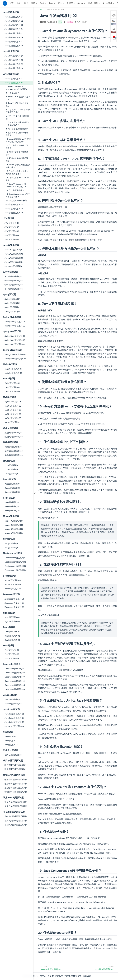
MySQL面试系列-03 (13, 410)
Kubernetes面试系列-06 (15, 689)
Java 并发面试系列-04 (14, 209)
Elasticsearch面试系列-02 (15, 562)
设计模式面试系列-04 (14, 289)
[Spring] (82, 3)
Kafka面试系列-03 (12, 392)
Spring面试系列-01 (12, 299)
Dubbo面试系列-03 (13, 492)
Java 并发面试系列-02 (14, 83)
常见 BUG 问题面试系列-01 (16, 802)
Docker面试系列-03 (13, 589)
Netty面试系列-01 (12, 544)
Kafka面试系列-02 (12, 387)
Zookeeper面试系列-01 (14, 599)
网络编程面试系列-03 (14, 455)
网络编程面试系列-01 (14, 447)
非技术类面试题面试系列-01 (16, 816)
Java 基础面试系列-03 (14, 25)
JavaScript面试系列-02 (14, 718)
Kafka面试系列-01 (12, 383)
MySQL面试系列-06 (13, 422)
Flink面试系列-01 (12, 650)
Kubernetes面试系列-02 (15, 673)
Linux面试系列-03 (12, 474)
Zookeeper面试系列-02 (14, 603)
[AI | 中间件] (109, 3)
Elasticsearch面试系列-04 (15, 570)
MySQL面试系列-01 (13, 402)
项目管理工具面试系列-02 (15, 769)
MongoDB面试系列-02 (14, 525)
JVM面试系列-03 (12, 231)
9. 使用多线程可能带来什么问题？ (17, 134)
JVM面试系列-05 (12, 240)
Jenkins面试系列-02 (13, 704)
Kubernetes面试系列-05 (15, 685)
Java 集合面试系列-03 (14, 64)
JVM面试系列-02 (12, 227)
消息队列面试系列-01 (14, 433)
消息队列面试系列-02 (14, 437)
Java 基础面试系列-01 (14, 17)
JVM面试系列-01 (12, 223)
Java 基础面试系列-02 (14, 21)
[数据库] (71, 3)
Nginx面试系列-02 (12, 622)
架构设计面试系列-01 (14, 755)
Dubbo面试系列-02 (13, 488)
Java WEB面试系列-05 (14, 266)
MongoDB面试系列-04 (14, 533)
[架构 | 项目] (94, 3)
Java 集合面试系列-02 (14, 60)
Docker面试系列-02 (13, 585)
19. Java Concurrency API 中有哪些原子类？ (18, 195)
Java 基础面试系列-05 (14, 33)
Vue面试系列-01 (11, 737)
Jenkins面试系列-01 (13, 700)
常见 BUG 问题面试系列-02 (16, 806)
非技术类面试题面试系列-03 (16, 825)
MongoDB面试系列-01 (14, 521)
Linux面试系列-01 (12, 465)
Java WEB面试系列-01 (14, 250)
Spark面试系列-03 (12, 640)
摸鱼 (26, 3)
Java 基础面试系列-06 (14, 38)
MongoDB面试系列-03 (14, 529)
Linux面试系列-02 (12, 470)
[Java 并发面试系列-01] (51, 968)
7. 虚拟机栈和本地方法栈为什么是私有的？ (17, 124)
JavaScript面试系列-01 (14, 714)
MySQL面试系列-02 (13, 406)
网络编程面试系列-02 (14, 451)
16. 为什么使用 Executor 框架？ (17, 179)
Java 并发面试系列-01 (14, 79)
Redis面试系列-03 (12, 511)
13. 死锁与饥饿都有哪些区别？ (17, 160)
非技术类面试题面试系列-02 (16, 821)
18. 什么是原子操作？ (15, 190)
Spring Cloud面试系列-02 (15, 359)
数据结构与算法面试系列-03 (16, 788)
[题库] (34, 3)
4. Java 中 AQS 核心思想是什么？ (18, 105)
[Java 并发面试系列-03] (104, 968)
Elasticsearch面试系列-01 (15, 558)
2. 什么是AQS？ (12, 93)
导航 (19, 3)
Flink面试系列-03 (12, 659)
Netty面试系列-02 (12, 548)
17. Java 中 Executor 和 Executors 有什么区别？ (16, 185)
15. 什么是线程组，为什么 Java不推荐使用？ (17, 172)
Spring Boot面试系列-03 (15, 344)
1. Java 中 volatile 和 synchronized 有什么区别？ (17, 88)
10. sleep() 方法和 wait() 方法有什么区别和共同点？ (18, 140)
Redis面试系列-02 (12, 507)
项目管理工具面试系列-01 (15, 765)
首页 (11, 3)
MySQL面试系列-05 (13, 418)
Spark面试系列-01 (12, 632)
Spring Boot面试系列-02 (15, 340)
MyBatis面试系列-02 (13, 373)
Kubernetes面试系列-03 (15, 677)
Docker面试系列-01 (13, 580)
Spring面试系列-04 (12, 312)
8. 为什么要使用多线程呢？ (17, 129)
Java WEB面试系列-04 (14, 262)
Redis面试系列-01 (12, 502)
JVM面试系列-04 (12, 235)
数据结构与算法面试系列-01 (16, 780)
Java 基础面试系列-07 (14, 42)
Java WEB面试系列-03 (14, 258)
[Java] (52, 3)
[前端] (43, 3)
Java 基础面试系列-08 (14, 46)
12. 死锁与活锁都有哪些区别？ (17, 153)
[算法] (61, 3)
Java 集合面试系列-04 (14, 68)
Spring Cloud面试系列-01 (15, 355)
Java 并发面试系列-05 (14, 213)
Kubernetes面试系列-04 (15, 681)
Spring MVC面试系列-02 (15, 326)
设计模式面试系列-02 (14, 281)
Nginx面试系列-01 (12, 617)
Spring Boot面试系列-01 (15, 336)
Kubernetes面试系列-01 (15, 669)
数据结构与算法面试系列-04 (16, 792)
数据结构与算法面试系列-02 (16, 784)
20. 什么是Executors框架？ (17, 201)
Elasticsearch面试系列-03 (15, 566)
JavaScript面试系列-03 (14, 722)
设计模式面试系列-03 (14, 285)
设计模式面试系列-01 (14, 277)
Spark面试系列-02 (12, 636)
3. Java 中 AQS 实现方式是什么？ (18, 98)
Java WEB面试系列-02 (14, 254)
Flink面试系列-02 (12, 654)
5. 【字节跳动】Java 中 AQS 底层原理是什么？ (18, 111)
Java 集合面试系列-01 (14, 56)
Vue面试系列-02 (11, 741)
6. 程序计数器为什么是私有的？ (17, 117)
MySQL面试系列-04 (13, 414)
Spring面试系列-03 (12, 307)
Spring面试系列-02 (12, 303)
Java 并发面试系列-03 (14, 205)
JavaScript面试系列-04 (14, 726)
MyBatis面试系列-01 (13, 369)
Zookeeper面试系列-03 (14, 607)
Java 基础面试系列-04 (14, 29)
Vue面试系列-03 (11, 745)
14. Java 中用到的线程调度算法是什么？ (18, 166)
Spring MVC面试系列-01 (15, 322)
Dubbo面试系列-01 (13, 484)
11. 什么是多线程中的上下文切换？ (18, 147)
